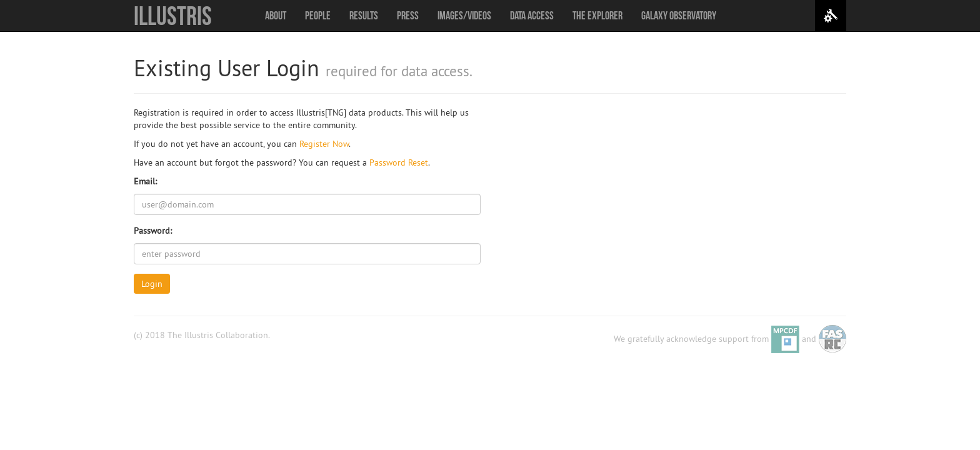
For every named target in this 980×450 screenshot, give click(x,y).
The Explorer (597, 16)
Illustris (173, 16)
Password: (153, 231)
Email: (145, 181)
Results (364, 16)
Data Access (532, 16)
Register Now (324, 144)
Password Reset (399, 162)
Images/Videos (464, 16)
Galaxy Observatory (679, 16)
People (318, 16)
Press (408, 16)
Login (152, 284)
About (276, 16)
